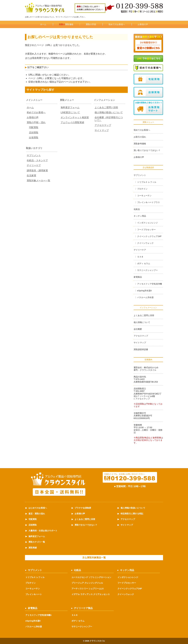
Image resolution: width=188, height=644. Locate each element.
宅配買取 (34, 127)
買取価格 (66, 24)
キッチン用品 (140, 216)
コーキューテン (144, 196)
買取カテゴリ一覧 (37, 542)
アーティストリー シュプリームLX (88, 589)
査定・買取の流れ (37, 514)
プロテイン (142, 189)
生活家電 (31, 176)
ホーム (43, 24)
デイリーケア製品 (83, 608)
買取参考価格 (140, 144)
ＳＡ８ (140, 257)
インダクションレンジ (147, 223)
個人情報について (142, 322)
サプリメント (34, 155)
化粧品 (137, 209)
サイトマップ (102, 130)
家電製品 (138, 277)
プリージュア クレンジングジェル (87, 583)
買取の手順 (91, 24)
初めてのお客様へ (117, 24)
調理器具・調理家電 (37, 171)
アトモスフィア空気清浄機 (150, 284)
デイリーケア (34, 165)
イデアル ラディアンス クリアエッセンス (91, 594)
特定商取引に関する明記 (132, 514)
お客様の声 (143, 24)
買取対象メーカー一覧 (38, 181)
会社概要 (138, 329)
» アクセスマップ (142, 399)
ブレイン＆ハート (34, 594)
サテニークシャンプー (147, 270)
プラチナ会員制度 (83, 508)
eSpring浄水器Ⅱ (144, 291)
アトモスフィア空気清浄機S (38, 615)
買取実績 (33, 548)
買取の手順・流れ (36, 122)
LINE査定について (70, 112)
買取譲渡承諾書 (141, 349)
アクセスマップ (103, 125)
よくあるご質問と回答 (106, 107)
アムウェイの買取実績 (72, 122)
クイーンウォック (145, 243)
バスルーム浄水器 (145, 297)
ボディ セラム (144, 263)
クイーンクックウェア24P (149, 236)
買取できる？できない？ (86, 525)
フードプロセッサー (146, 230)
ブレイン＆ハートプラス (148, 202)
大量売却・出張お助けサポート (43, 531)
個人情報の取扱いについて (109, 112)
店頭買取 (34, 133)
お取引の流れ (140, 137)
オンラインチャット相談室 (75, 117)
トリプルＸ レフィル (147, 182)
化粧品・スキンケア (37, 160)
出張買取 (34, 138)
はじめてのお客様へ (38, 508)
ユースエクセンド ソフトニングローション (91, 577)
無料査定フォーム (70, 107)
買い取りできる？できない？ (147, 150)
